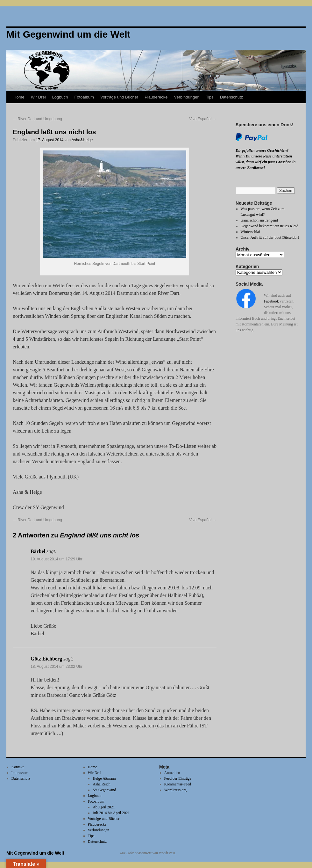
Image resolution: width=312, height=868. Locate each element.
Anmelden (172, 773)
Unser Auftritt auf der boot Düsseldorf (270, 237)
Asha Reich (102, 784)
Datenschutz (231, 97)
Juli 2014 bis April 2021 (111, 813)
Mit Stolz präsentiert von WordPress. (148, 853)
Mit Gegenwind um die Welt (35, 853)
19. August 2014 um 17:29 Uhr (57, 559)
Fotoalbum (84, 97)
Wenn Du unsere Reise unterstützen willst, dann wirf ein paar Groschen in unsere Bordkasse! (266, 162)
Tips (210, 97)
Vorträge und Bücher (119, 97)
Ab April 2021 (104, 807)
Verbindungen (187, 97)
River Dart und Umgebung (37, 119)
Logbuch (60, 97)
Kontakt (18, 767)
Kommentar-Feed (178, 784)
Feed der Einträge (178, 778)
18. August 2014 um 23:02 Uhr (57, 667)
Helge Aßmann (104, 778)
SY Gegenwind (104, 790)
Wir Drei (38, 97)
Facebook (271, 301)
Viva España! (203, 119)
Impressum (20, 773)
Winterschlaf (251, 232)
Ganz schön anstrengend (259, 220)
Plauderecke (156, 97)
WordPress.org (175, 790)
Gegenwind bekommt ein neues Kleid (269, 226)
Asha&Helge (82, 140)
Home (19, 97)
